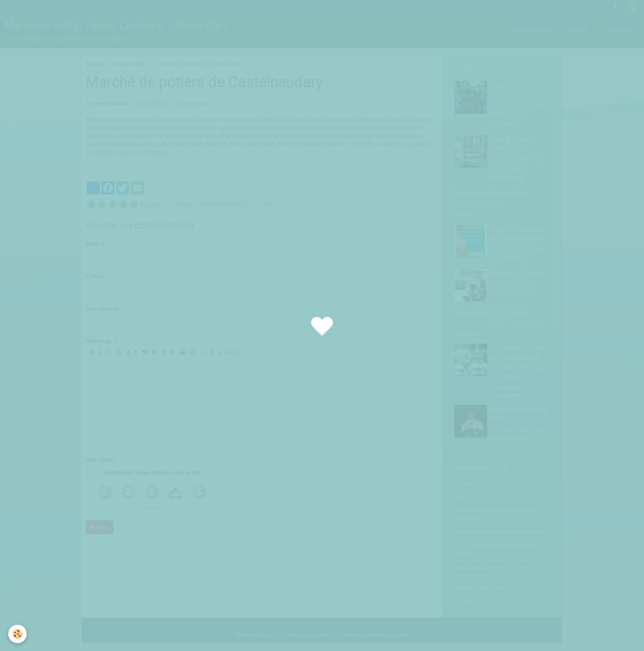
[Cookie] (17, 634)
